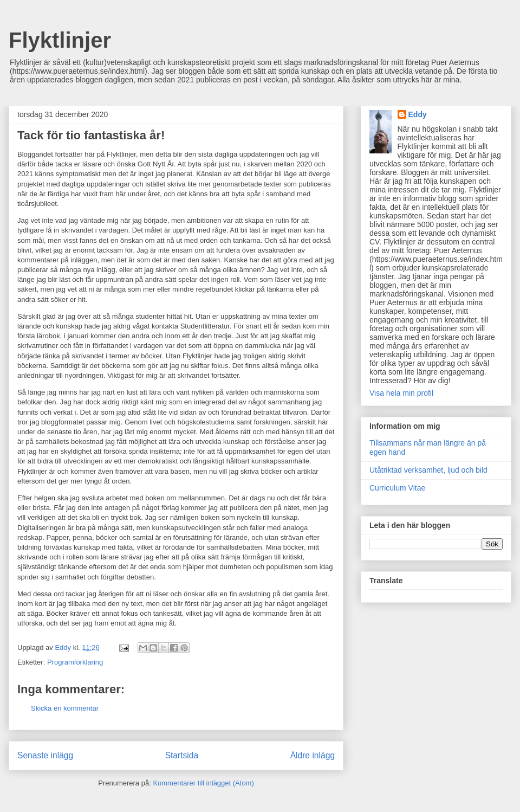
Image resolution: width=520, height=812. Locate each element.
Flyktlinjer (60, 40)
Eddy (418, 114)
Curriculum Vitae (397, 488)
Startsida (182, 755)
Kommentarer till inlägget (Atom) (203, 783)
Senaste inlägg (45, 755)
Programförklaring (75, 662)
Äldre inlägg (313, 755)
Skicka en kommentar (65, 708)
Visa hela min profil (401, 393)
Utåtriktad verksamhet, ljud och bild (428, 470)
